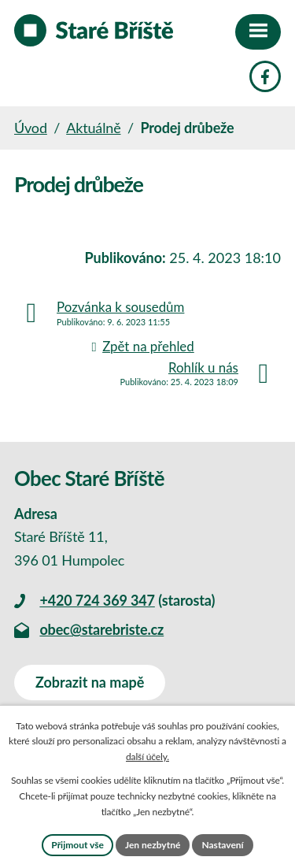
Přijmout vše (77, 845)
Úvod (31, 128)
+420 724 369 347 (97, 600)
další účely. (147, 757)
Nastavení (222, 845)
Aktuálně (93, 128)
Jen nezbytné (153, 845)
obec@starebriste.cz (101, 629)
